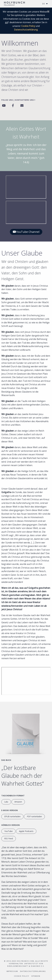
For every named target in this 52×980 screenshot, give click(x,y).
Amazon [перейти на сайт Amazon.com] (18, 802)
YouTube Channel (26, 232)
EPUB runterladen (12, 816)
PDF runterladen (34, 816)
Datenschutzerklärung (26, 30)
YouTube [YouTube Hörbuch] (8, 831)
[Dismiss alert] (48, 11)
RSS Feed (9, 838)
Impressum (12, 971)
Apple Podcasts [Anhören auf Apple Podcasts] (26, 831)
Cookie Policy (28, 26)
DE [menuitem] (44, 4)
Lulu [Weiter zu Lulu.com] (6, 802)
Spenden (36, 976)
